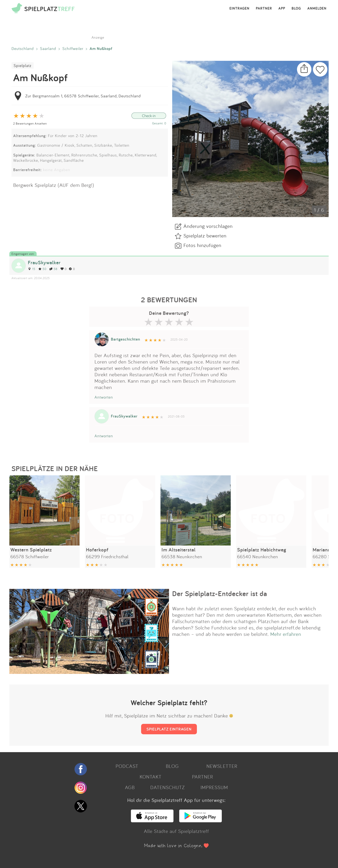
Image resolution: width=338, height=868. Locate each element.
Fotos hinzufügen (202, 245)
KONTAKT (151, 777)
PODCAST (127, 766)
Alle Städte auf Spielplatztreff (176, 831)
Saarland (48, 48)
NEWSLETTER (222, 766)
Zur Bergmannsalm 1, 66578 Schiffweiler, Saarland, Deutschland (83, 96)
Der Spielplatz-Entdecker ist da (220, 594)
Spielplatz (23, 65)
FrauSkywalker (44, 262)
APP (282, 9)
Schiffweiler (73, 48)
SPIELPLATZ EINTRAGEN (169, 729)
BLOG (296, 9)
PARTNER (264, 9)
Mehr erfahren (286, 634)
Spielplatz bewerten (205, 236)
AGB (130, 787)
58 (53, 269)
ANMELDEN (317, 9)
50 (42, 269)
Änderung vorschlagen (208, 226)
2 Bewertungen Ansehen (30, 123)
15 (32, 269)
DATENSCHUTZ (168, 787)
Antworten (104, 397)
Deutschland (23, 48)
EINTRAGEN (239, 9)
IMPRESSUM (214, 787)
